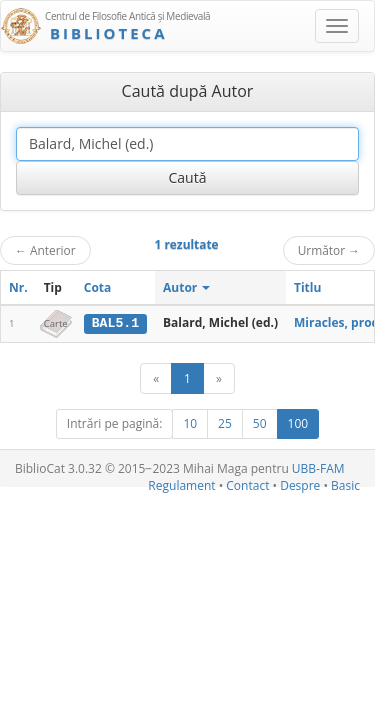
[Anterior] (156, 378)
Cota (98, 287)
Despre (300, 485)
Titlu (307, 287)
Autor (186, 287)
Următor (329, 250)
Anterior (45, 250)
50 (260, 423)
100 (298, 423)
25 (225, 423)
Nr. (18, 287)
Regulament (181, 485)
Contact (247, 485)
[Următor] (219, 378)
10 (190, 423)
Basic (345, 485)
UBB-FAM (318, 468)
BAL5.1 (115, 323)
